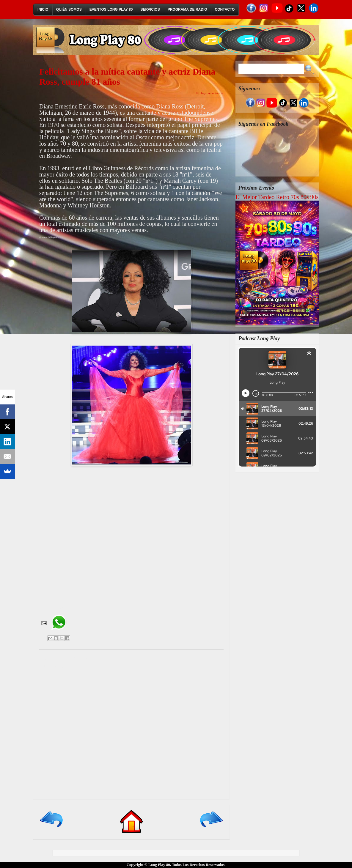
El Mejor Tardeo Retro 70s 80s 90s (277, 197)
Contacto (225, 10)
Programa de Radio (187, 10)
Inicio (43, 10)
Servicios (150, 10)
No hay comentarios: (210, 93)
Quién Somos (69, 10)
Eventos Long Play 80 (111, 10)
